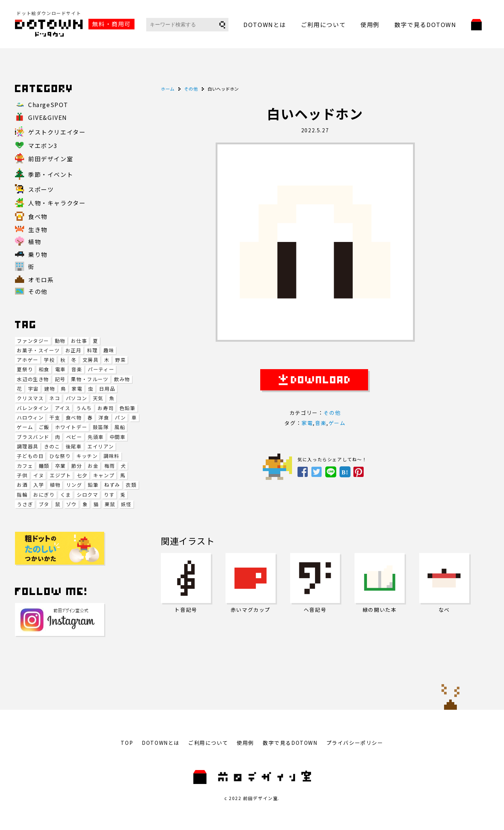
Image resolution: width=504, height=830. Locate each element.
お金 (93, 466)
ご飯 (44, 427)
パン (120, 418)
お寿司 (106, 408)
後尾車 (74, 446)
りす (109, 495)
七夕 (82, 475)
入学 (39, 485)
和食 (44, 369)
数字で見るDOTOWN (425, 24)
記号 (60, 379)
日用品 (107, 389)
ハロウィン (30, 418)
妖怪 (126, 504)
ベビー (74, 437)
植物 (55, 485)
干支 (55, 418)
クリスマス (30, 398)
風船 (120, 427)
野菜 (120, 360)
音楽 (77, 369)
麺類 (44, 466)
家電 (77, 389)
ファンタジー (33, 341)
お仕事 (79, 341)
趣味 (109, 350)
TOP (127, 743)
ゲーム (25, 427)
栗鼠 (110, 504)
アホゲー (27, 360)
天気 (98, 398)
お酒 (22, 485)
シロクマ (87, 495)
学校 (49, 360)
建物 (50, 389)
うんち (84, 408)
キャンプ (104, 475)
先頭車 (96, 437)
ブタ (44, 504)
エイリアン (101, 446)
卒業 (60, 466)
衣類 (131, 485)
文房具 (91, 360)
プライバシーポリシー (355, 743)
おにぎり (44, 495)
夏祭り (25, 369)
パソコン (76, 398)
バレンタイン (33, 408)
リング (74, 485)
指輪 (22, 495)
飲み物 (122, 379)
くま (66, 495)
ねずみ (112, 485)
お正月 (73, 350)
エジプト (60, 475)
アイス (63, 408)
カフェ (25, 466)
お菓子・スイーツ (38, 350)
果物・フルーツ (90, 379)
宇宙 (33, 389)
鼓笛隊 (101, 427)
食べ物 (74, 418)
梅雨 (109, 466)
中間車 (118, 437)
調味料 (111, 456)
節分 (77, 466)
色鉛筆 (128, 408)
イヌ (39, 475)
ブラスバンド (33, 437)
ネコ (55, 398)
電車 (60, 369)
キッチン (87, 456)
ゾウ (71, 504)
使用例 (370, 24)
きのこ (52, 446)
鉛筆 (93, 485)
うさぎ (25, 504)
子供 (22, 475)
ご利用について (323, 24)
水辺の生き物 (33, 379)
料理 (92, 350)
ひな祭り (60, 456)
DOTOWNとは (265, 24)
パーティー (101, 369)
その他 (332, 413)
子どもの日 (30, 456)
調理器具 (27, 446)
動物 (60, 341)
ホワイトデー (71, 427)
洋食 (104, 418)
